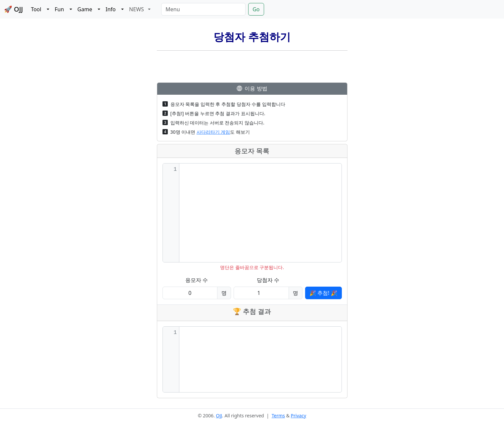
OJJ (219, 416)
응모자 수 (197, 280)
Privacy (299, 416)
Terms (278, 416)
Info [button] (113, 9)
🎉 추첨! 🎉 (323, 293)
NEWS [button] (138, 9)
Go (256, 9)
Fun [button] (61, 9)
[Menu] (203, 9)
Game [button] (87, 9)
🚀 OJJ (13, 9)
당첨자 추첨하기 (252, 37)
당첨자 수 (268, 280)
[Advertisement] (252, 68)
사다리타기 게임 (213, 132)
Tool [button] (38, 9)
